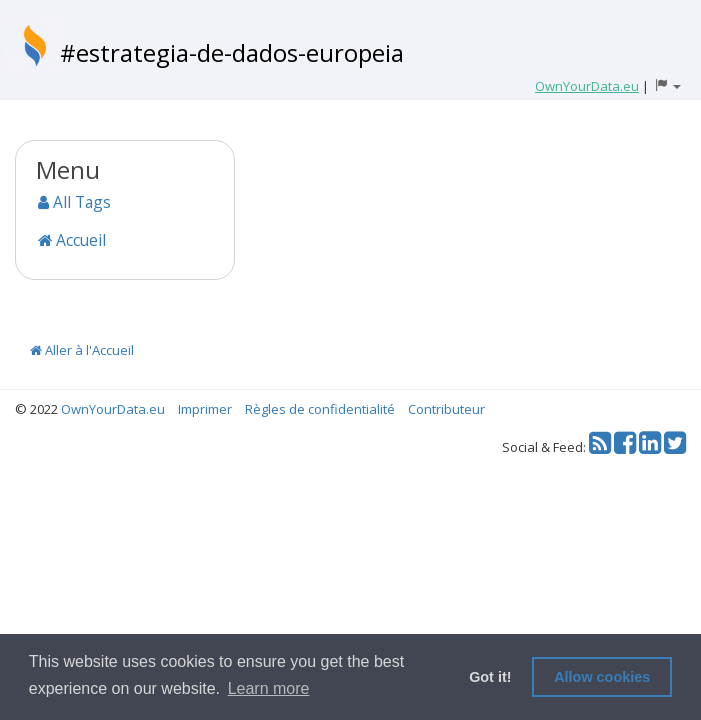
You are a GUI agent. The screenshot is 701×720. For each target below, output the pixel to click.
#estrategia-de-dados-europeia (232, 52)
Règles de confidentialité (320, 409)
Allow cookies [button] (602, 677)
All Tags (74, 202)
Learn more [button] (269, 688)
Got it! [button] (490, 677)
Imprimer (205, 409)
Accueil (72, 240)
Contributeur (446, 409)
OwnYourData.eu (113, 409)
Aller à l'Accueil (82, 350)
